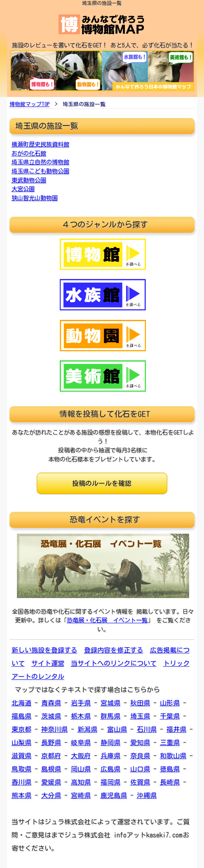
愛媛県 (51, 782)
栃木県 (81, 716)
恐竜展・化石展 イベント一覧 (107, 620)
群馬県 (110, 716)
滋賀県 (21, 756)
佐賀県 (140, 782)
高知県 (81, 782)
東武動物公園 (29, 180)
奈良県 (140, 756)
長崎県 (170, 782)
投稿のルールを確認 (102, 483)
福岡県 (110, 782)
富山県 (117, 729)
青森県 (51, 703)
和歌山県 (173, 756)
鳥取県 (21, 769)
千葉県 (170, 716)
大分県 (51, 795)
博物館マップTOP (29, 104)
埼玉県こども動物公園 (40, 171)
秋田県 (140, 703)
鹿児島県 (114, 795)
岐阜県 (81, 743)
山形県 (170, 703)
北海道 (21, 703)
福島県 (21, 716)
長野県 (51, 743)
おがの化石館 (29, 153)
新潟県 (87, 729)
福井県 (176, 729)
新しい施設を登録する (45, 650)
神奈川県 (54, 729)
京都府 (51, 756)
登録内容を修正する (114, 650)
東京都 (21, 729)
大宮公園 (23, 189)
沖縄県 (147, 795)
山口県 (140, 769)
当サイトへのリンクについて (114, 663)
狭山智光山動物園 (35, 198)
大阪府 (81, 756)
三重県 (170, 743)
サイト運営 (48, 663)
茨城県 (51, 716)
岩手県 (81, 703)
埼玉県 (140, 716)
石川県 (147, 729)
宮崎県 (81, 795)
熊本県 (21, 795)
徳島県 (170, 769)
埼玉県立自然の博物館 (40, 162)
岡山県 (81, 769)
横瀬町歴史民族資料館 (40, 144)
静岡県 (110, 743)
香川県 (21, 782)
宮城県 (110, 703)
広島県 (110, 769)
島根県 (51, 769)
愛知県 (140, 743)
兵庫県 (110, 756)
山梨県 (21, 743)
